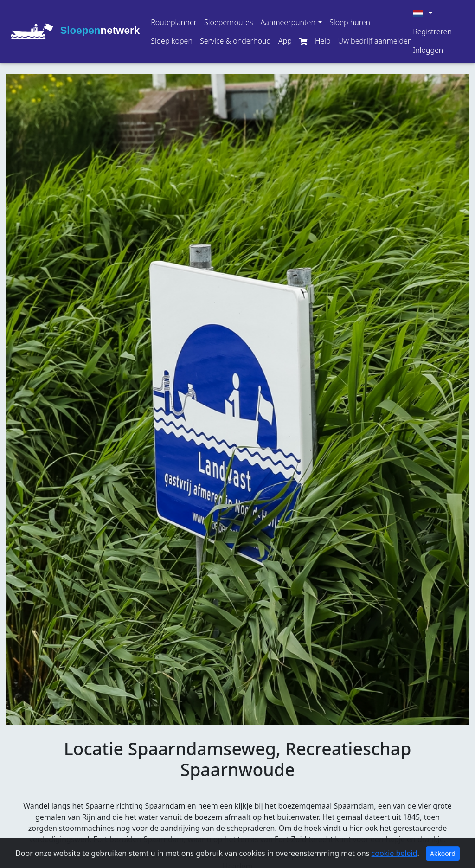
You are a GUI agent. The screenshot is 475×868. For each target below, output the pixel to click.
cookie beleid (395, 861)
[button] (291, 22)
